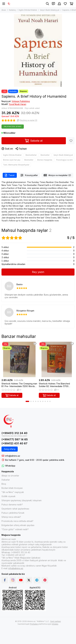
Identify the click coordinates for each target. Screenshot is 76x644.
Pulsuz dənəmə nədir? (12, 505)
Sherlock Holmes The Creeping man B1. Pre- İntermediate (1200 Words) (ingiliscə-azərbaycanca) (19, 385)
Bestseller (45, 155)
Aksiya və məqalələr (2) (57, 175)
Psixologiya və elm (64, 160)
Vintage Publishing (21, 101)
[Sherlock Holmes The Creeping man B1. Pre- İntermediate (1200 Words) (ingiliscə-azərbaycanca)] (19, 360)
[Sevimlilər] (65, 4)
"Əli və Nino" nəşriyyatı (13, 492)
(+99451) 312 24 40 (14, 433)
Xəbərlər (6, 480)
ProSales (34, 624)
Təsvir (10, 175)
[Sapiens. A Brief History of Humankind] (38, 50)
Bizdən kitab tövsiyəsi (12, 488)
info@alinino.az (13, 456)
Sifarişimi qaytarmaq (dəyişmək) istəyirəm (21, 500)
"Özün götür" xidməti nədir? (15, 529)
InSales (55, 624)
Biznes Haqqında (45, 160)
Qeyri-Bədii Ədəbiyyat (50, 10)
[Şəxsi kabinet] (59, 4)
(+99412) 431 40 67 (14, 443)
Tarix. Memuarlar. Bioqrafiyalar (16, 165)
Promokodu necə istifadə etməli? (17, 521)
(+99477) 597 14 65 (15, 439)
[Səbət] (71, 4)
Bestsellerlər (31, 155)
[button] (27, 401)
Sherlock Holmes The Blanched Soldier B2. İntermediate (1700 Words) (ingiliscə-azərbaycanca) (55, 385)
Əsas (4, 10)
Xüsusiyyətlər (29, 175)
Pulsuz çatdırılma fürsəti (13, 513)
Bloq (4, 484)
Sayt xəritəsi (56, 621)
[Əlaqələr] (53, 4)
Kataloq (12, 10)
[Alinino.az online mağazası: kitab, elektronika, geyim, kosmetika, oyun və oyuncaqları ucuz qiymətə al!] (9, 4)
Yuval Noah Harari (17, 104)
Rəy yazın (38, 272)
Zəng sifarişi (10, 449)
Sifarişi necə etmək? (11, 517)
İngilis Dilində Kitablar (28, 10)
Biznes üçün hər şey (12, 160)
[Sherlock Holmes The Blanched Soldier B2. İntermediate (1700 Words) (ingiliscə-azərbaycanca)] (57, 360)
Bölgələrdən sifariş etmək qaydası (18, 525)
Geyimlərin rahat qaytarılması (15, 509)
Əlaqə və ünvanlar (10, 476)
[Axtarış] (47, 4)
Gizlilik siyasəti (8, 496)
